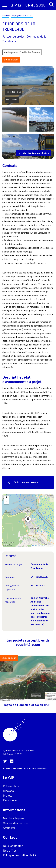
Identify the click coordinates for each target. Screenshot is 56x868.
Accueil (6, 15)
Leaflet (34, 546)
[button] (28, 520)
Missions (8, 791)
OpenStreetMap (43, 546)
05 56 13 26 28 (15, 754)
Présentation (11, 786)
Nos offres (10, 851)
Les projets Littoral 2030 (22, 15)
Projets (8, 796)
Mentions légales (14, 818)
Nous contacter (13, 846)
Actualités (9, 828)
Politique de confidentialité (20, 855)
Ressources (10, 800)
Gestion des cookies (16, 823)
